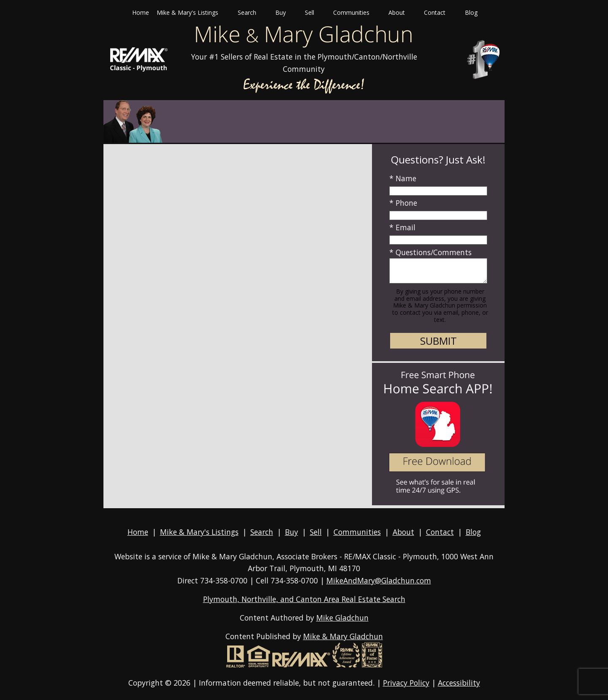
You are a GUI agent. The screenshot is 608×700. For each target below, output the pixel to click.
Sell (316, 532)
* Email (402, 227)
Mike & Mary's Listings (199, 532)
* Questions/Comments (430, 252)
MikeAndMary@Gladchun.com (379, 580)
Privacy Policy (406, 683)
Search (262, 532)
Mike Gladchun (342, 618)
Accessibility (459, 683)
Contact (440, 532)
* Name (403, 178)
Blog (471, 13)
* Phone (403, 203)
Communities (357, 532)
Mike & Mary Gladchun (343, 636)
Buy (292, 532)
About (403, 532)
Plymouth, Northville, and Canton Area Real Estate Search (304, 599)
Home (141, 13)
